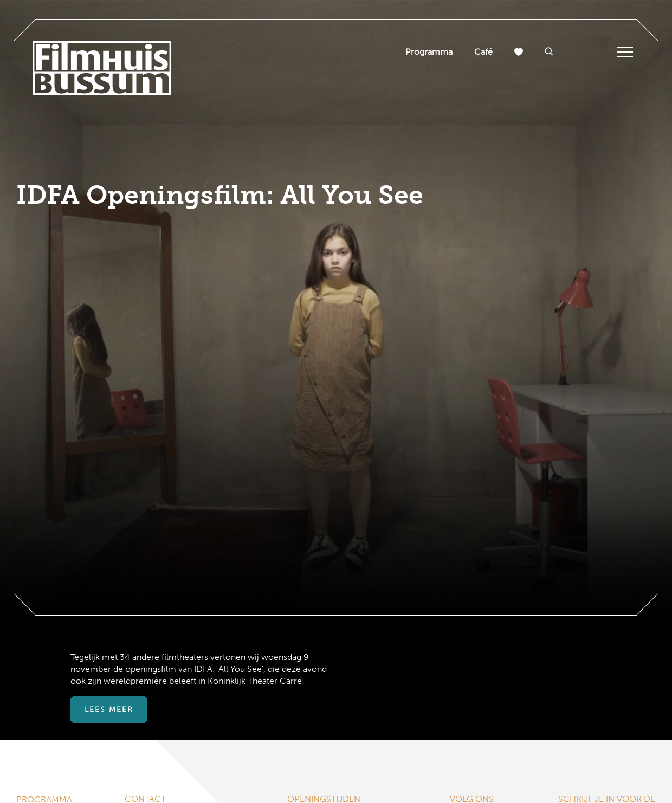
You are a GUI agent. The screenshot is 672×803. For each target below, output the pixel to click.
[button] (549, 52)
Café (483, 52)
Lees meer (109, 710)
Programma (429, 52)
